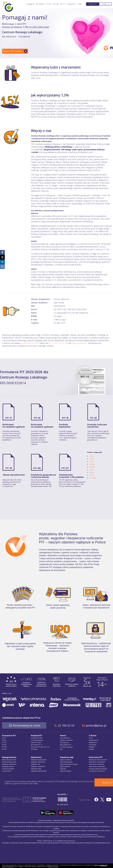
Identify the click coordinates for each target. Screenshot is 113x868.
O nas (91, 738)
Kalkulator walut (36, 769)
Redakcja (92, 747)
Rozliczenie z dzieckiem (96, 764)
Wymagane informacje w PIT (98, 760)
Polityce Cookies (53, 866)
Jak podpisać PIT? (66, 745)
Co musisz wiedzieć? (67, 747)
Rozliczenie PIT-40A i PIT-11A (40, 747)
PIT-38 (65, 418)
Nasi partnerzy (94, 740)
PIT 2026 (39, 4)
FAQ (61, 749)
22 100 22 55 (69, 726)
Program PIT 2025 (37, 738)
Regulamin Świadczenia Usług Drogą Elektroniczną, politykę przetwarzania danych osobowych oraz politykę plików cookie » (71, 842)
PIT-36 (37, 418)
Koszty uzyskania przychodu (98, 769)
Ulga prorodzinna (66, 760)
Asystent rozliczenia (66, 740)
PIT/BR (92, 464)
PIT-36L (37, 468)
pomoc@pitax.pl (99, 726)
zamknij (104, 866)
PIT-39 (9, 468)
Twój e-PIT (72, 4)
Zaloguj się (106, 4)
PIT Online (34, 749)
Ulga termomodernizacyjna (69, 764)
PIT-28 (56, 4)
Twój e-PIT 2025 (36, 743)
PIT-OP (65, 468)
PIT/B (92, 456)
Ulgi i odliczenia (65, 738)
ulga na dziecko (79, 343)
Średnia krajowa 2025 (9, 762)
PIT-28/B (93, 478)
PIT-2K (92, 475)
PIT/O (92, 462)
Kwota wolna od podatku (97, 767)
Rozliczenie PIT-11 (37, 745)
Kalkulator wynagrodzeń (39, 760)
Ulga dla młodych (66, 771)
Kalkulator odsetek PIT (38, 767)
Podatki (29, 4)
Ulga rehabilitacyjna (66, 762)
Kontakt (91, 749)
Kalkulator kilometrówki (39, 771)
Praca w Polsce (7, 771)
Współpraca (93, 743)
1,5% (80, 4)
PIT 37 (58, 343)
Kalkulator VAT (36, 764)
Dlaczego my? (64, 743)
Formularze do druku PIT (97, 771)
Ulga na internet (65, 767)
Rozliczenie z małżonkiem (97, 762)
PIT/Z (91, 470)
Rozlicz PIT (93, 4)
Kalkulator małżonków (38, 762)
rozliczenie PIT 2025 (30, 343)
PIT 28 (65, 343)
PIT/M (92, 472)
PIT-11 (63, 4)
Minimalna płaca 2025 (9, 760)
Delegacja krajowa (8, 767)
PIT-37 (49, 4)
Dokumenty (93, 745)
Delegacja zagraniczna (9, 764)
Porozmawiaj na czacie (28, 726)
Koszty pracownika (8, 769)
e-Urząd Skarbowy (37, 740)
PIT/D (92, 459)
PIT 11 (51, 343)
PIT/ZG (92, 467)
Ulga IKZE (63, 769)
